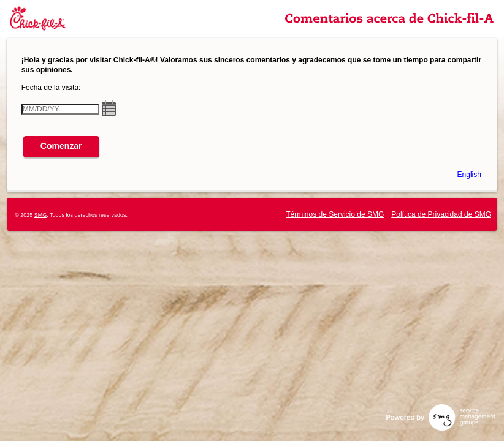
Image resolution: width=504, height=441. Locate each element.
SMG (41, 215)
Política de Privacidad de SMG (441, 214)
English (469, 175)
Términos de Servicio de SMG (335, 214)
